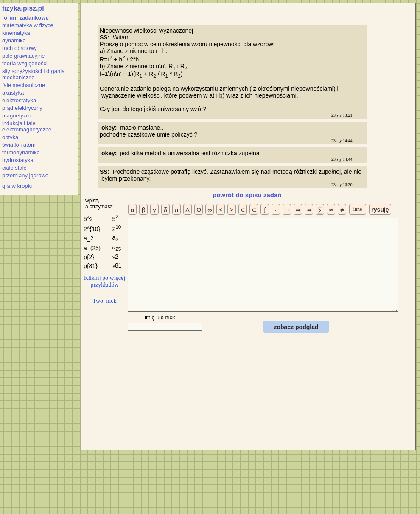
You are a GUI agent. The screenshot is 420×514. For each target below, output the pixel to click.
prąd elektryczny (22, 108)
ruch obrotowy (20, 48)
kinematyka (16, 33)
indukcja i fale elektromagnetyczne (27, 126)
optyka (10, 137)
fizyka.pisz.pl (23, 8)
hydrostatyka (18, 160)
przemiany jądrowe (25, 175)
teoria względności (25, 63)
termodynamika (21, 152)
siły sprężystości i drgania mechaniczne (33, 74)
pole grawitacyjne (23, 56)
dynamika (14, 41)
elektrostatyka (19, 100)
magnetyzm (16, 116)
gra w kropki (17, 186)
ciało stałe (14, 168)
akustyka (13, 93)
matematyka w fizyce (28, 25)
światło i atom (19, 145)
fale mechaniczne (24, 85)
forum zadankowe (25, 18)
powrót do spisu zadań (247, 195)
